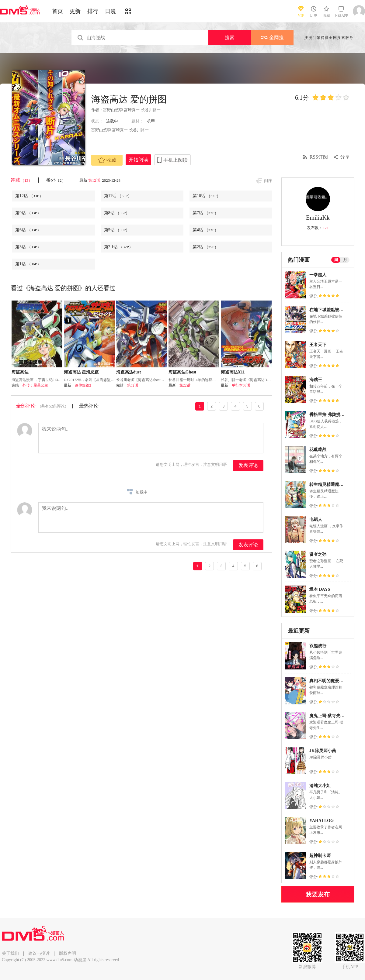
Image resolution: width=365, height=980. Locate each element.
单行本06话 (241, 385)
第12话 (95, 180)
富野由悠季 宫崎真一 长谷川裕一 (132, 110)
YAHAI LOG (322, 821)
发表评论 (248, 465)
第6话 (28, 230)
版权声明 (68, 953)
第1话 (28, 264)
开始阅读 (138, 160)
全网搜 (272, 38)
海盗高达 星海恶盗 (82, 372)
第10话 (207, 196)
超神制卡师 (320, 856)
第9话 (28, 213)
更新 (75, 11)
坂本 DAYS (320, 589)
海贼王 (316, 380)
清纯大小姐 (320, 786)
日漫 (110, 11)
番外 (56, 180)
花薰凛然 (318, 450)
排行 (93, 11)
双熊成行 (318, 646)
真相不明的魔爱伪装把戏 (333, 681)
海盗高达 (20, 372)
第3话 (28, 247)
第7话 (205, 213)
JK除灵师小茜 (323, 751)
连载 (21, 180)
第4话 (205, 230)
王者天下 (318, 345)
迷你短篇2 (83, 385)
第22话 (185, 385)
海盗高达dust (129, 372)
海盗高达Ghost (182, 372)
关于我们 (10, 953)
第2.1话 (118, 247)
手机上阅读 (176, 160)
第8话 (117, 213)
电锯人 (316, 519)
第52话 (133, 385)
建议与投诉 (39, 953)
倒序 (268, 181)
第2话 (205, 247)
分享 (345, 157)
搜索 (230, 38)
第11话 (118, 196)
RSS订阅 (319, 157)
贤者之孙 (318, 554)
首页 (57, 11)
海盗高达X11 (233, 372)
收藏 (107, 160)
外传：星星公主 (35, 385)
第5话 (117, 230)
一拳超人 (318, 275)
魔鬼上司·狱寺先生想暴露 (333, 716)
